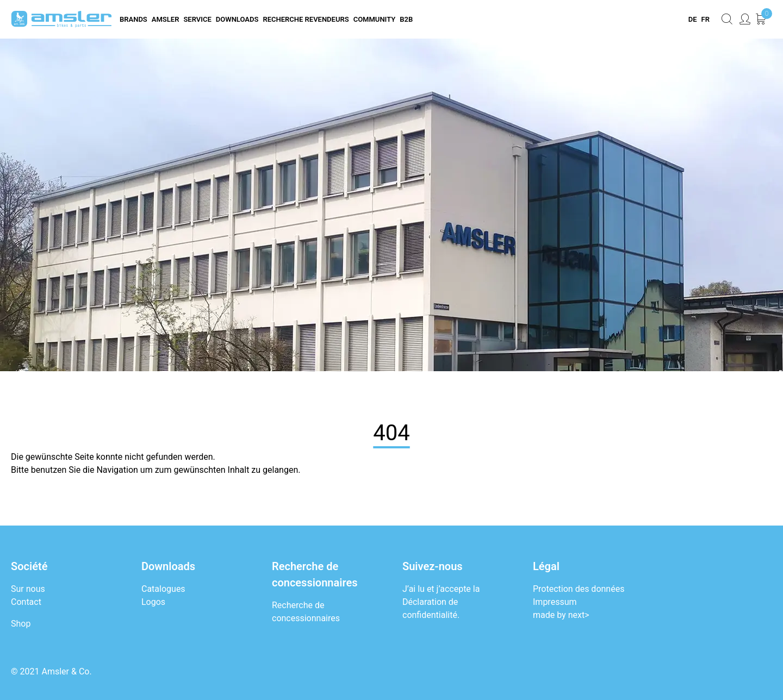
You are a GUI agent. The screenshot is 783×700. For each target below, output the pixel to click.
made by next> (561, 615)
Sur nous (28, 589)
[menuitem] (692, 20)
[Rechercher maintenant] (727, 19)
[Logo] (61, 19)
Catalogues (163, 589)
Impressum (555, 602)
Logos (153, 602)
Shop (21, 624)
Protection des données (579, 589)
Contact (26, 602)
